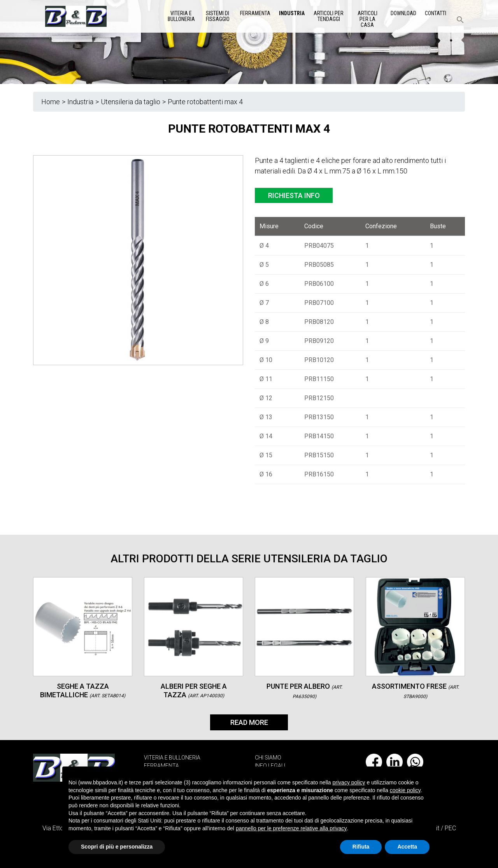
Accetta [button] (407, 847)
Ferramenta (255, 13)
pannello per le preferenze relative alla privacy (291, 828)
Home (51, 102)
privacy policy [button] (349, 782)
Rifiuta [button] (361, 847)
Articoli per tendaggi (329, 16)
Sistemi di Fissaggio (218, 16)
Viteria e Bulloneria (181, 16)
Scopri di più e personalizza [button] (117, 847)
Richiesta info (294, 195)
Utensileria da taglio (131, 102)
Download (403, 13)
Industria (292, 13)
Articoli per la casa (367, 19)
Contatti (436, 13)
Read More (249, 722)
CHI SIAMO (268, 758)
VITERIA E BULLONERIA (172, 758)
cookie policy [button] (405, 790)
